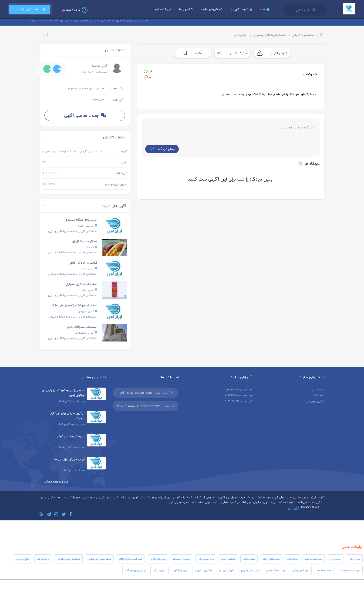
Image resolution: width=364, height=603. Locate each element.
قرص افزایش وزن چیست (69, 459)
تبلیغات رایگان (228, 559)
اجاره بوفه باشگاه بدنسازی (81, 220)
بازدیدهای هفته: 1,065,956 (239, 390)
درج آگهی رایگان (206, 559)
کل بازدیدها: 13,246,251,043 (238, 401)
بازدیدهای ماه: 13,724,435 (238, 395)
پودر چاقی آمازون (158, 559)
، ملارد (89, 290)
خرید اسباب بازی (314, 559)
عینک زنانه (292, 559)
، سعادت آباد (86, 333)
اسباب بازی (335, 559)
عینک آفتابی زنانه (271, 559)
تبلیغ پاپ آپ (23, 559)
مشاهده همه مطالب (54, 482)
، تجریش (88, 269)
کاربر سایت (99, 65)
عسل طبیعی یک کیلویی (99, 559)
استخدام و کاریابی (303, 35)
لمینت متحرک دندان (276, 570)
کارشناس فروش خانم (84, 263)
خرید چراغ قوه (180, 570)
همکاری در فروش (203, 570)
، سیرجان (88, 311)
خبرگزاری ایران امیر (315, 401)
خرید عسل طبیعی (250, 570)
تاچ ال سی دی (226, 570)
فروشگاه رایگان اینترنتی (68, 559)
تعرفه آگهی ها (242, 9)
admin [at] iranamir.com (136, 393)
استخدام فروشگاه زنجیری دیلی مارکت (73, 305)
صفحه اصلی (318, 390)
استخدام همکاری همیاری (81, 284)
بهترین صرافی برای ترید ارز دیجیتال (67, 416)
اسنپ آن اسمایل (182, 559)
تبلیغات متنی (352, 547)
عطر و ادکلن (354, 559)
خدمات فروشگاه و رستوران (270, 35)
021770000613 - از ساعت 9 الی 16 (138, 406)
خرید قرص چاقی (301, 570)
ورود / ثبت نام (71, 10)
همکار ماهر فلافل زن (84, 241)
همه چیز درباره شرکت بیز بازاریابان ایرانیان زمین (63, 393)
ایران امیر (294, 507)
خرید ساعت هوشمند (350, 570)
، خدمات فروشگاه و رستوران (73, 231)
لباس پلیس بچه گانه (135, 570)
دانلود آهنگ (319, 395)
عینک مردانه (249, 559)
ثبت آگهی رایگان (30, 9)
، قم (91, 247)
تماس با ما (186, 9)
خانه (265, 9)
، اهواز (88, 226)
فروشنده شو (163, 9)
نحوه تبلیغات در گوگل (71, 436)
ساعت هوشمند (324, 570)
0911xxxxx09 (98, 100)
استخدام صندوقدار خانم (82, 327)
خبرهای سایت (212, 9)
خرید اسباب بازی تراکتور (130, 559)
